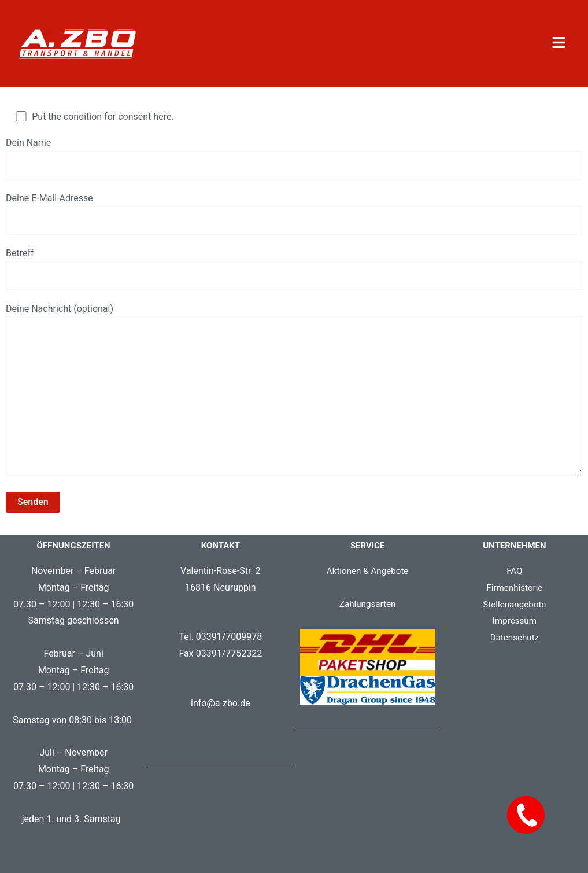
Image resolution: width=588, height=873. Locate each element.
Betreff (294, 272)
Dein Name (294, 159)
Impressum (515, 634)
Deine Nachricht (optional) (294, 400)
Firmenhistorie (515, 601)
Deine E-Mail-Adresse (294, 216)
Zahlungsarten (367, 617)
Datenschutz (514, 651)
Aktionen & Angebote (367, 584)
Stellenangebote (514, 617)
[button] (559, 43)
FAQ (514, 584)
